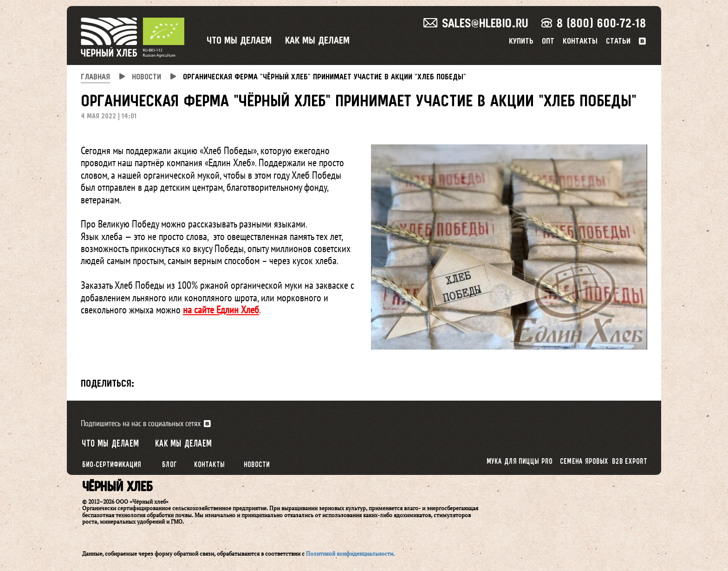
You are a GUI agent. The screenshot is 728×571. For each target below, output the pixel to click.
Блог (169, 465)
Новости (257, 465)
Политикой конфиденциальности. (350, 554)
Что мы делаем (239, 41)
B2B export (630, 462)
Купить (521, 42)
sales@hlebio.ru (476, 24)
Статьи (618, 42)
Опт (548, 42)
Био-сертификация (112, 465)
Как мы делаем (317, 41)
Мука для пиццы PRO (520, 462)
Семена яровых (584, 462)
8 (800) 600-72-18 (594, 24)
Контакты (580, 42)
